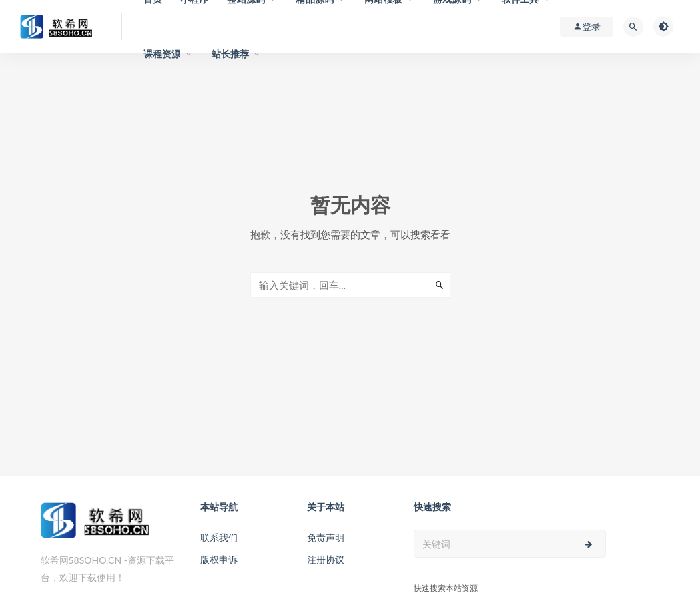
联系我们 (219, 537)
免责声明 (326, 537)
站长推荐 (231, 54)
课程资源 (162, 54)
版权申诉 (219, 559)
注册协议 (326, 559)
